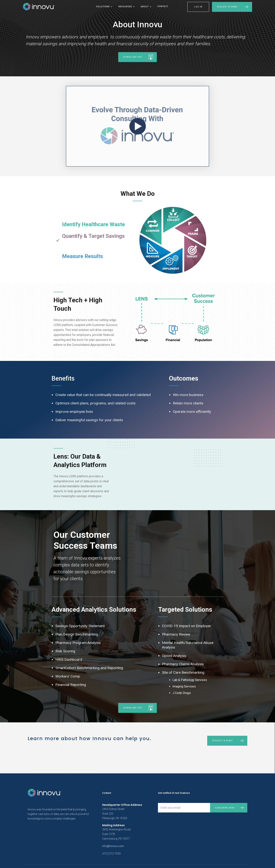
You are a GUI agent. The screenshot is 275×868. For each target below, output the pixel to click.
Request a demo (222, 741)
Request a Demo (227, 7)
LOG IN (198, 7)
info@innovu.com (113, 846)
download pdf (133, 57)
